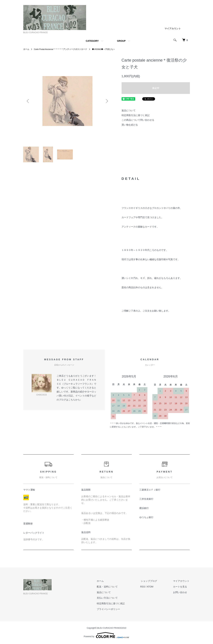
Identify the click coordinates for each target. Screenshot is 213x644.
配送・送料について (110, 587)
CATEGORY (92, 41)
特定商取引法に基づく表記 (136, 115)
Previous (28, 101)
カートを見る (181, 587)
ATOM (152, 587)
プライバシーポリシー (111, 610)
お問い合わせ (181, 593)
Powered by (107, 636)
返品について (129, 110)
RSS (145, 587)
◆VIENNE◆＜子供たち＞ (104, 49)
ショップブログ (150, 582)
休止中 (156, 88)
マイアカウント (173, 29)
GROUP (121, 41)
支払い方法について (110, 599)
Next (107, 101)
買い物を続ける (130, 125)
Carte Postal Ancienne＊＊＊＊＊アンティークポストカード (61, 49)
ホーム (26, 49)
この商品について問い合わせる (138, 120)
